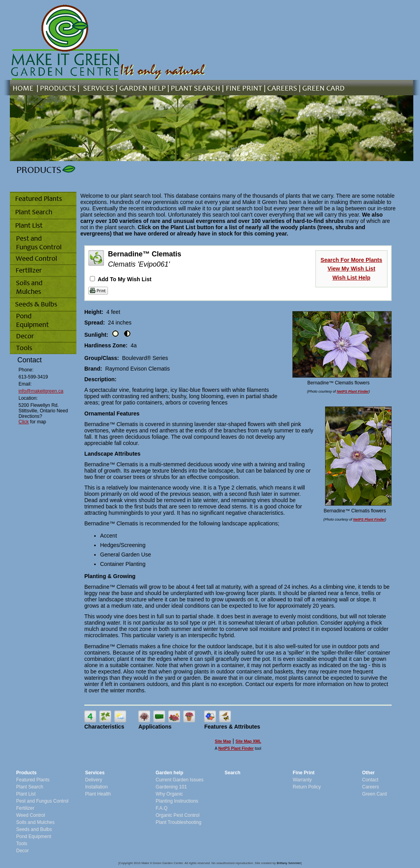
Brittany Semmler (289, 863)
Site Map (223, 741)
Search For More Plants (351, 260)
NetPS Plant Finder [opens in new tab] (236, 748)
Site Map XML (248, 741)
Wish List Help (351, 278)
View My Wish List (351, 269)
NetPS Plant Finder (353, 391)
